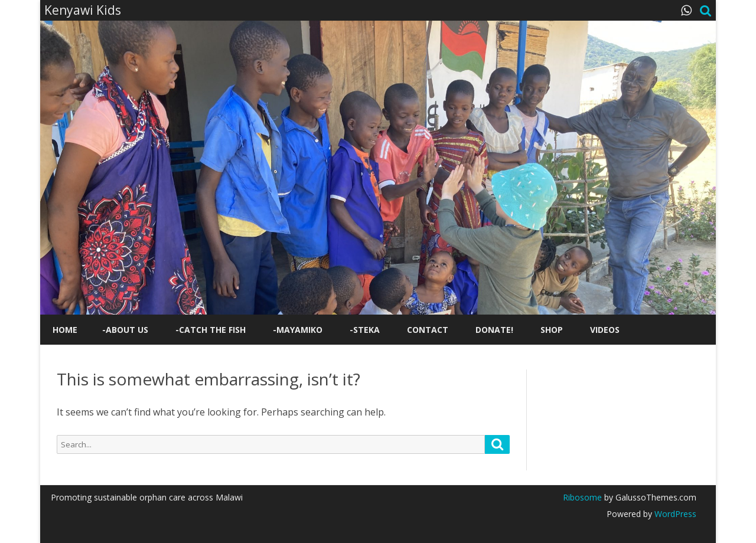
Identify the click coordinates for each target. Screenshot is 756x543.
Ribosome (582, 497)
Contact (428, 330)
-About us (125, 330)
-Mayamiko (298, 330)
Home (65, 330)
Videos (605, 330)
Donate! (494, 330)
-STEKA (365, 330)
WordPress (674, 514)
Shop (552, 330)
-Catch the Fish (211, 330)
